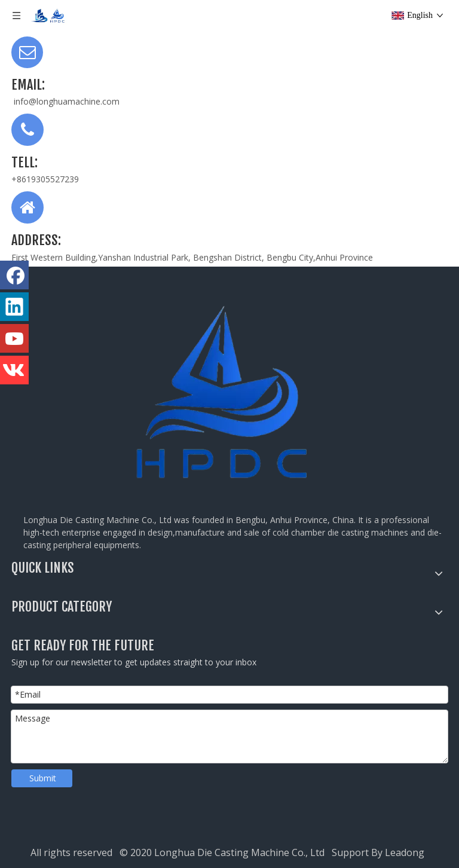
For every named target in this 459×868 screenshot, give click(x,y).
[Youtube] (14, 338)
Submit (43, 778)
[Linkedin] (14, 307)
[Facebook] (14, 275)
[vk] (14, 370)
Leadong (407, 852)
